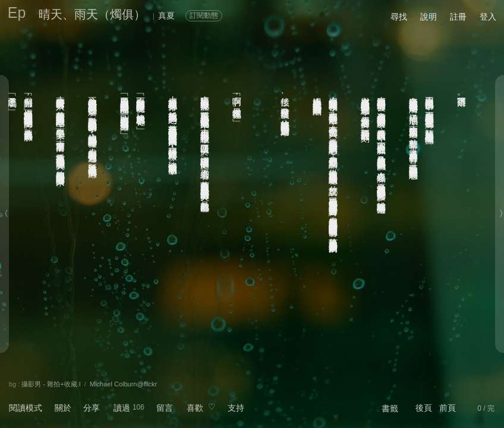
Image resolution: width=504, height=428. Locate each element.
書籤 (390, 408)
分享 (92, 408)
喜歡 (195, 408)
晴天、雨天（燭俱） (92, 14)
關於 (63, 408)
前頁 (448, 408)
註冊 (458, 17)
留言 (165, 408)
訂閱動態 (204, 15)
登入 (488, 17)
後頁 (424, 408)
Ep (17, 12)
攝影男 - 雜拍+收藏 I (51, 384)
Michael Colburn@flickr (123, 384)
